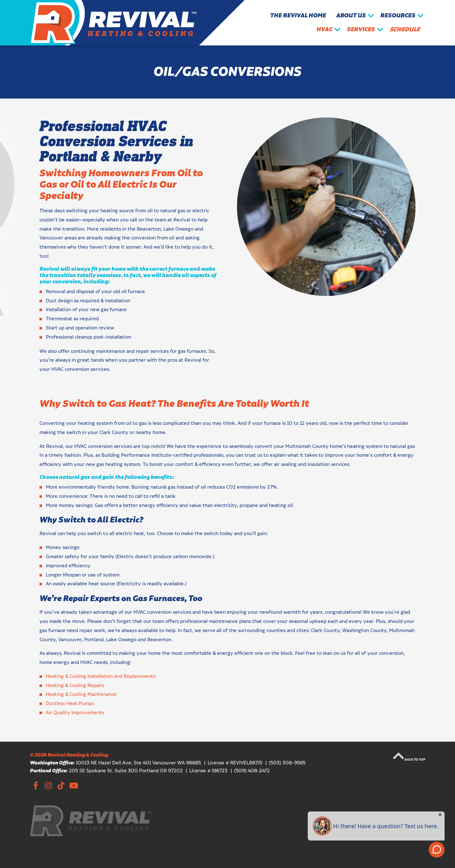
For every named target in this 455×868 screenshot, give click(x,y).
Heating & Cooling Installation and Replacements (101, 676)
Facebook (36, 785)
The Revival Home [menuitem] (298, 16)
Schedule (405, 30)
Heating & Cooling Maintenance (81, 694)
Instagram (48, 785)
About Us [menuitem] (351, 16)
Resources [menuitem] (398, 16)
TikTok (61, 785)
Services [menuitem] (361, 30)
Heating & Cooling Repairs (75, 686)
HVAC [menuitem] (325, 30)
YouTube (73, 785)
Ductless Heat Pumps (70, 704)
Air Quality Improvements (75, 713)
